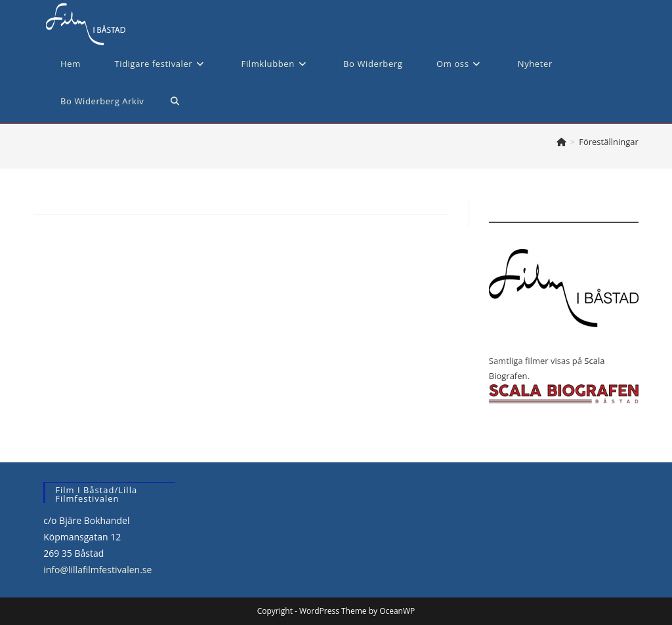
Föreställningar (609, 142)
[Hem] (561, 142)
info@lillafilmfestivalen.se (97, 570)
